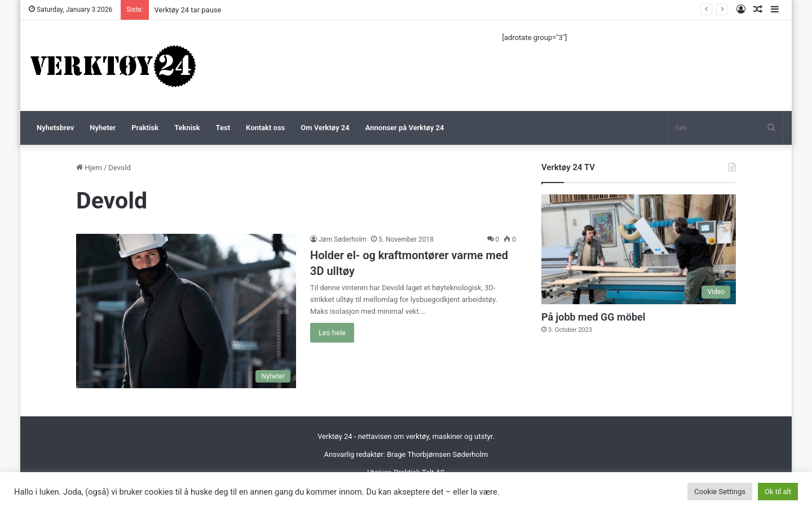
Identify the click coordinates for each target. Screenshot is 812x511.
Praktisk (145, 128)
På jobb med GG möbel (593, 317)
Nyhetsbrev (55, 128)
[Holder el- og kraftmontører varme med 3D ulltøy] (186, 311)
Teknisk (187, 128)
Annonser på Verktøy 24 (405, 128)
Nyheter (103, 128)
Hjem (89, 168)
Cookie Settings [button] (720, 492)
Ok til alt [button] (778, 492)
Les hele (332, 333)
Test (223, 128)
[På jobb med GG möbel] (639, 249)
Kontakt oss (265, 128)
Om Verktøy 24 (325, 128)
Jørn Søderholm (343, 239)
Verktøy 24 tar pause (188, 10)
